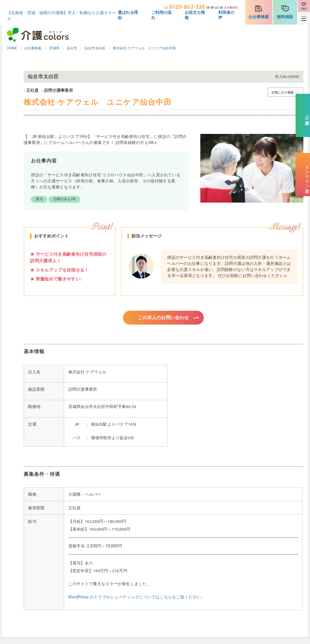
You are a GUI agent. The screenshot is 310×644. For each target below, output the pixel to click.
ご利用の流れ (161, 15)
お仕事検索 (259, 17)
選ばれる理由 (128, 15)
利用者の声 (226, 15)
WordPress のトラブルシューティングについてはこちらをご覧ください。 (137, 598)
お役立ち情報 (195, 15)
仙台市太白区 (95, 48)
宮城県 (54, 48)
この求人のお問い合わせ (164, 318)
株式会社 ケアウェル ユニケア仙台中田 (144, 48)
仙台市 (72, 48)
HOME (12, 48)
